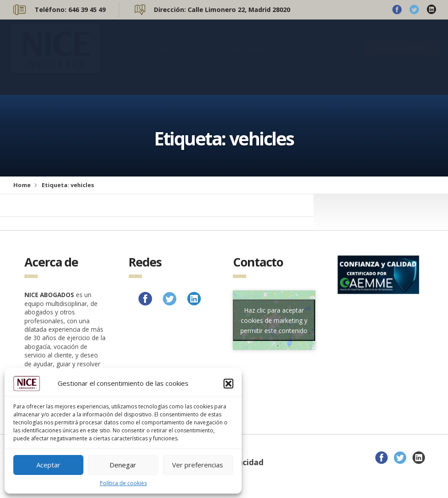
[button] (228, 384)
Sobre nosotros (184, 57)
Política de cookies (123, 483)
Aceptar (48, 465)
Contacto (301, 57)
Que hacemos (248, 57)
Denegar (123, 465)
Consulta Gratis (402, 57)
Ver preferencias (198, 465)
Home (22, 185)
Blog (339, 57)
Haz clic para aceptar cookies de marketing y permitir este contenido (274, 320)
